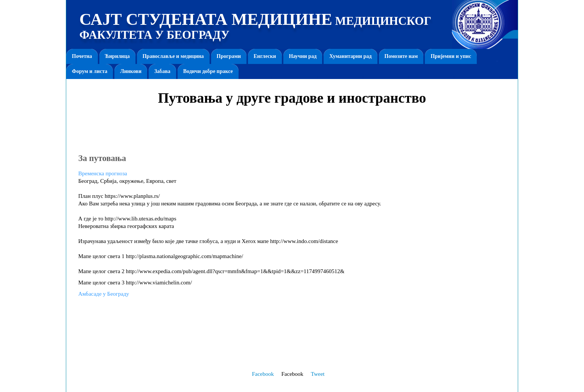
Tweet (318, 374)
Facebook (263, 374)
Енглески (265, 56)
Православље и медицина (173, 56)
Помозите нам (401, 56)
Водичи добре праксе (208, 71)
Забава (162, 71)
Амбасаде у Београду (104, 294)
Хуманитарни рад (350, 56)
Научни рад (303, 56)
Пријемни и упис (451, 56)
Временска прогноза (103, 173)
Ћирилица (117, 56)
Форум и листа (90, 71)
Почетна (82, 56)
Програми (229, 56)
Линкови (131, 71)
